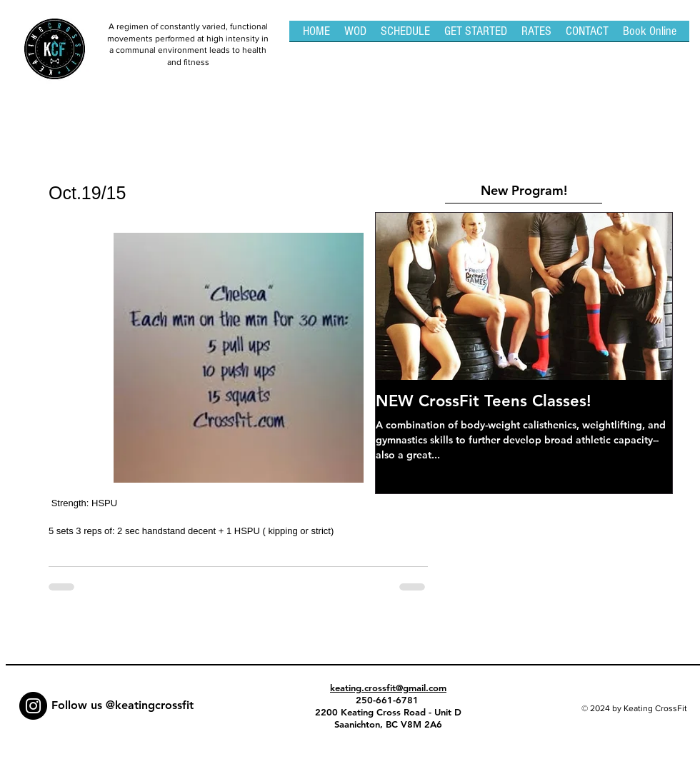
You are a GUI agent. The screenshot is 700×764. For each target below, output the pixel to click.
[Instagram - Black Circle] (33, 706)
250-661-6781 (389, 700)
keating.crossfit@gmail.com (388, 688)
